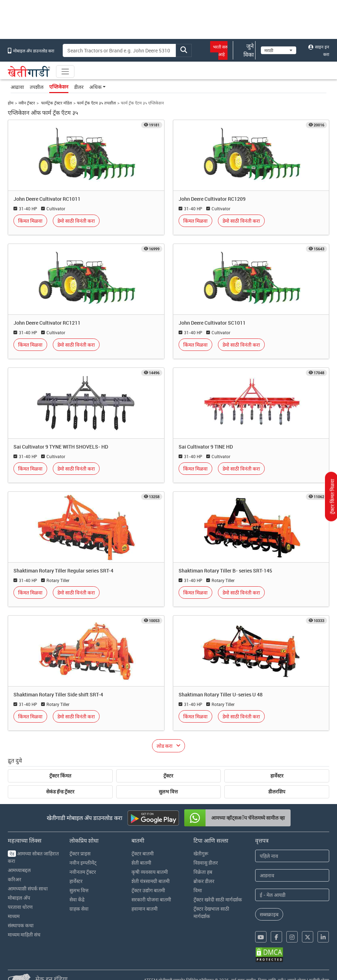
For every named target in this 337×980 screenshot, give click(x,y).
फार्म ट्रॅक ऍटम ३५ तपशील (96, 103)
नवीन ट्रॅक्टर (27, 103)
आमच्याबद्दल (19, 870)
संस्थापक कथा (21, 925)
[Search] (119, 50)
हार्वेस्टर (277, 776)
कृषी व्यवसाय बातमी (150, 872)
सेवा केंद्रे (77, 899)
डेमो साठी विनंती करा (76, 221)
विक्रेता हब (203, 872)
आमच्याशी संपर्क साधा (28, 888)
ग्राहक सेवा (79, 909)
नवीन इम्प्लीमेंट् (83, 863)
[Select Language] (279, 50)
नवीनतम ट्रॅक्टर (83, 872)
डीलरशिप (277, 792)
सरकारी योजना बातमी (151, 899)
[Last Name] (292, 875)
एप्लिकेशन (59, 87)
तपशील (37, 87)
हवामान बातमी (145, 909)
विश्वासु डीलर (206, 863)
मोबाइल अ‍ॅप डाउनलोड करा (31, 51)
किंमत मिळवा (30, 221)
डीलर (79, 87)
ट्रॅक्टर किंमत (60, 776)
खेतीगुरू (201, 853)
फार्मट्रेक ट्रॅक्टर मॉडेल (56, 103)
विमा (198, 890)
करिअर (15, 879)
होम (11, 103)
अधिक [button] (96, 87)
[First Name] (292, 856)
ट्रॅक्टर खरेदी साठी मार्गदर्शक (218, 899)
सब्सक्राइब (269, 914)
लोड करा (165, 746)
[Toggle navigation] (65, 72)
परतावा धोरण (20, 907)
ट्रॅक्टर (168, 776)
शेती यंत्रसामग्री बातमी (151, 881)
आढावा (17, 87)
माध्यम (14, 916)
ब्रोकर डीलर (204, 881)
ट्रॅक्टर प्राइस (80, 853)
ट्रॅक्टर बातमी (143, 853)
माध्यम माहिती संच (24, 935)
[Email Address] (292, 895)
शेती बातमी (141, 863)
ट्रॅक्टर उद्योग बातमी (148, 890)
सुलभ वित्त (168, 792)
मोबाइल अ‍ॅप (19, 898)
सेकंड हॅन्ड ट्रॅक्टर (60, 792)
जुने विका (244, 50)
